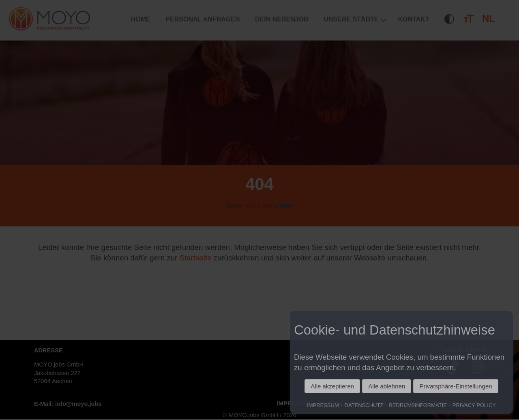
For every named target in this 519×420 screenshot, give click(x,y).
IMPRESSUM (323, 405)
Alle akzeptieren (332, 386)
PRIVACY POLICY (474, 405)
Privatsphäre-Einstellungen (456, 386)
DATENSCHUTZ (364, 405)
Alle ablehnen (387, 386)
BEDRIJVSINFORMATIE (418, 405)
